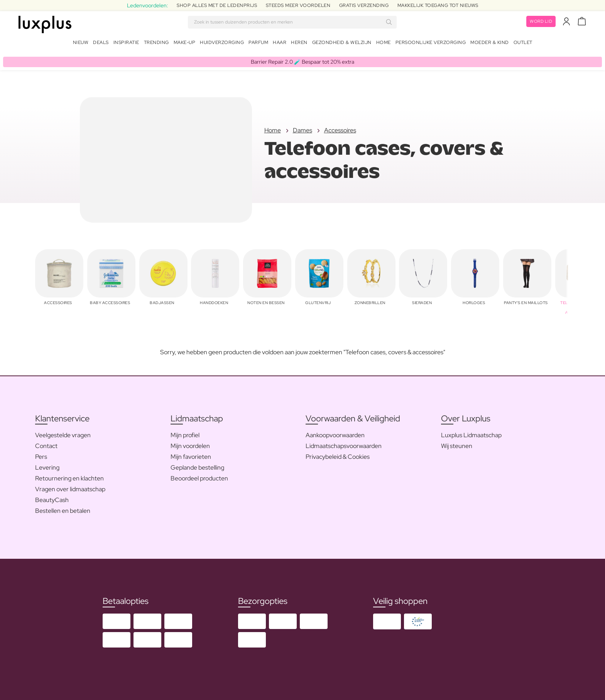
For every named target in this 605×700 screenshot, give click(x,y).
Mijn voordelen (190, 443)
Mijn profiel (185, 432)
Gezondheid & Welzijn (342, 44)
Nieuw (81, 44)
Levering (47, 465)
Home (384, 44)
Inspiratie (126, 44)
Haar (280, 44)
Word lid (540, 23)
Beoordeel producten (199, 476)
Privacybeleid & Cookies (338, 454)
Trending (156, 44)
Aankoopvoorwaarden (335, 432)
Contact (46, 443)
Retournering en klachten (69, 476)
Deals (101, 44)
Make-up (185, 44)
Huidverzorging (222, 44)
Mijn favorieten (191, 454)
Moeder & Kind (490, 44)
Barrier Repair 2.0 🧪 (302, 59)
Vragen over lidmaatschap (70, 486)
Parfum (258, 44)
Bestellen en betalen (63, 508)
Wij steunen (457, 443)
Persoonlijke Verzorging (431, 44)
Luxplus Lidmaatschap (471, 432)
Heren (299, 44)
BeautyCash (52, 497)
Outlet (523, 44)
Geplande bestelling (197, 465)
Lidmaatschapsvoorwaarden (344, 443)
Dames (302, 128)
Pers (41, 454)
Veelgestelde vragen (63, 432)
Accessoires (340, 128)
